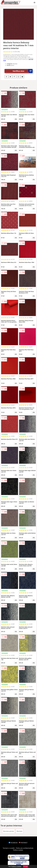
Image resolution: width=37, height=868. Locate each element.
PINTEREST (23, 843)
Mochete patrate (8, 831)
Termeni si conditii (9, 848)
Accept (26, 866)
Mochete (19, 831)
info (16, 119)
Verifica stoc (23, 71)
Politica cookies (18, 850)
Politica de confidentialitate (25, 848)
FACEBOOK (13, 843)
